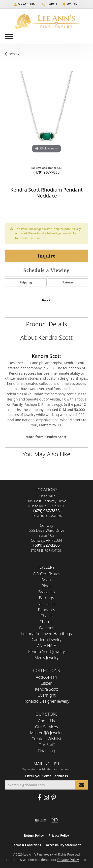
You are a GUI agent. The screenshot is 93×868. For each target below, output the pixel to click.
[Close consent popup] (85, 860)
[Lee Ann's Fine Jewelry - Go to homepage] (47, 22)
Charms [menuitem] (46, 622)
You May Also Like (46, 454)
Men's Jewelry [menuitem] (46, 658)
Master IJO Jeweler (46, 733)
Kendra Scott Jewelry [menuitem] (47, 652)
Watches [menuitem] (47, 628)
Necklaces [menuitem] (46, 604)
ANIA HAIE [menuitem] (46, 646)
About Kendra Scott (46, 337)
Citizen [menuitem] (46, 683)
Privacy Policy (59, 835)
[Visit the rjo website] (55, 820)
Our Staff (46, 745)
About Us (46, 721)
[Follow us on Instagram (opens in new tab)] (46, 798)
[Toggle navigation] (9, 36)
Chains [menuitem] (46, 616)
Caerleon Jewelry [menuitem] (46, 640)
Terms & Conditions (27, 845)
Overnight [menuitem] (46, 695)
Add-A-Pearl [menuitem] (47, 677)
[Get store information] (46, 516)
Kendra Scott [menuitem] (46, 689)
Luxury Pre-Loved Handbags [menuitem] (46, 634)
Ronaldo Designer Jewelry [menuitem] (46, 701)
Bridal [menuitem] (47, 580)
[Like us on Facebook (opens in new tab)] (39, 798)
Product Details (46, 324)
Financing (47, 751)
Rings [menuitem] (47, 586)
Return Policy (34, 835)
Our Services (46, 727)
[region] (46, 113)
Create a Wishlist (47, 739)
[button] (26, 4)
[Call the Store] (47, 511)
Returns (68, 282)
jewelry (14, 53)
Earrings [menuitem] (46, 598)
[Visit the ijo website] (40, 820)
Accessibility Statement (63, 845)
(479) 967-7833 (47, 172)
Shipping (26, 282)
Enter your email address (46, 776)
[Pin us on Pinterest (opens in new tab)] (54, 798)
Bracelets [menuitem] (46, 592)
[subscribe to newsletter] (81, 785)
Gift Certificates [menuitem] (46, 574)
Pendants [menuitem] (46, 610)
